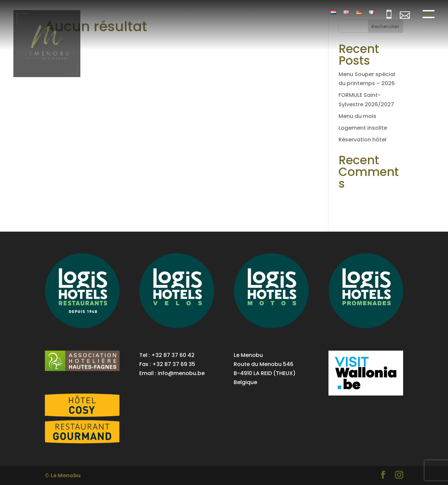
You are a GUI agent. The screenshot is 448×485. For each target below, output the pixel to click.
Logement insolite (363, 128)
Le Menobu (66, 475)
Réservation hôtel (362, 140)
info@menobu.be (181, 373)
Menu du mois (357, 116)
